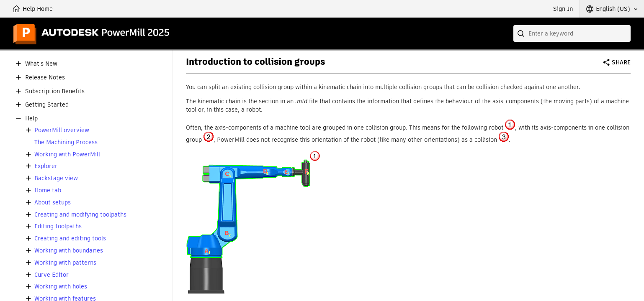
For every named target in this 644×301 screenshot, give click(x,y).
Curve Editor (52, 275)
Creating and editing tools (70, 239)
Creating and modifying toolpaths (80, 215)
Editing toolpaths (58, 226)
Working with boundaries (69, 251)
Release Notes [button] (45, 78)
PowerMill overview (62, 130)
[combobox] (572, 33)
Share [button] (621, 62)
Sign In (563, 9)
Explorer (46, 166)
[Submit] (522, 33)
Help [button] (31, 119)
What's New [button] (41, 64)
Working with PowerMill (67, 154)
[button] (612, 9)
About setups (53, 203)
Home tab (48, 190)
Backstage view (56, 178)
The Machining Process (66, 142)
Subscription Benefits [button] (55, 91)
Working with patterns (65, 263)
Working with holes (61, 287)
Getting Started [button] (47, 105)
